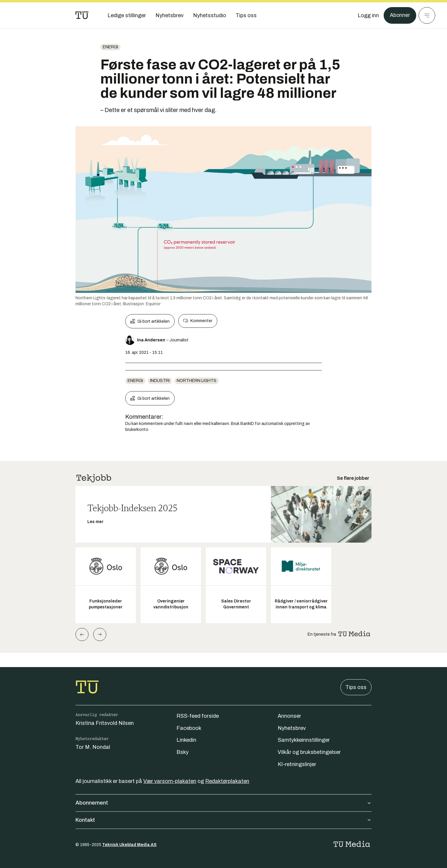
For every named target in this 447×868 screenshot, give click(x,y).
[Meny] (427, 15)
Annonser (289, 716)
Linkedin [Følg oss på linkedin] (186, 740)
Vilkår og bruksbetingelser (309, 752)
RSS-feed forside (198, 716)
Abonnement (223, 803)
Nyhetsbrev (292, 728)
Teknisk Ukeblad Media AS (129, 845)
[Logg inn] (368, 15)
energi (110, 47)
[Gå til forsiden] (82, 15)
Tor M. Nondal (93, 747)
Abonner (400, 15)
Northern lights (197, 381)
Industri (160, 381)
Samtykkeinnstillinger (304, 740)
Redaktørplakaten (227, 781)
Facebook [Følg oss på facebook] (189, 728)
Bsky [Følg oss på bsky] (183, 752)
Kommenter (198, 321)
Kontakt (223, 820)
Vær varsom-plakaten (170, 781)
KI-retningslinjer (297, 764)
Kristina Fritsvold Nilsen (105, 723)
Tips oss (356, 687)
